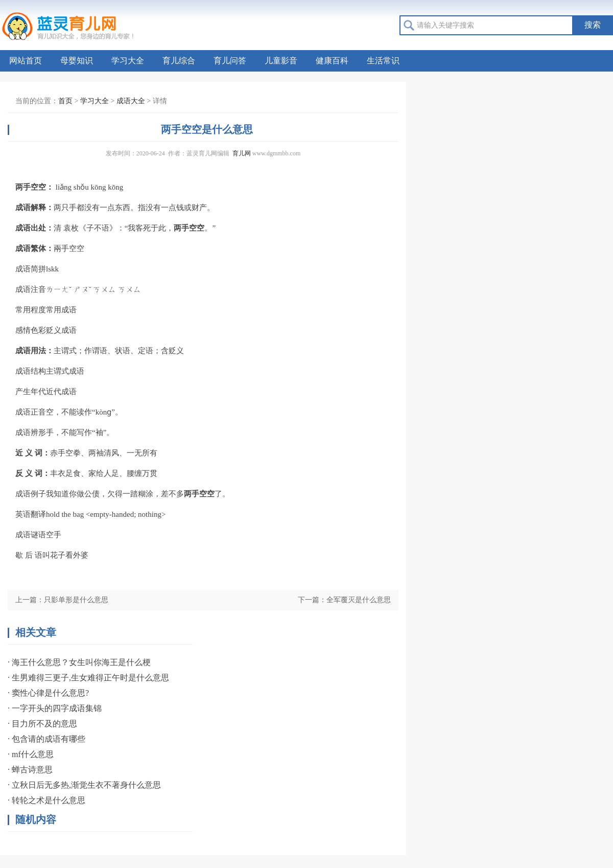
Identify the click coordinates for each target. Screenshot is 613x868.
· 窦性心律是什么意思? (48, 693)
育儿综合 (179, 61)
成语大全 (131, 101)
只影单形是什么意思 (76, 600)
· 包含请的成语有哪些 (46, 739)
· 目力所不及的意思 (42, 724)
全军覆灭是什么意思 (359, 600)
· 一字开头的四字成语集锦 (55, 708)
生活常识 (383, 61)
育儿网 (242, 153)
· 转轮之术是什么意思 (46, 800)
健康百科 (332, 61)
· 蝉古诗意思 (30, 770)
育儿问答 (230, 61)
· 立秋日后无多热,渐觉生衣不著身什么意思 (84, 785)
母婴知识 (77, 61)
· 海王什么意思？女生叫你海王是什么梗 (79, 662)
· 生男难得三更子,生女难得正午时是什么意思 (88, 678)
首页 (65, 101)
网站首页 (26, 61)
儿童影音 (281, 61)
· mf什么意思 (31, 754)
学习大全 (128, 61)
